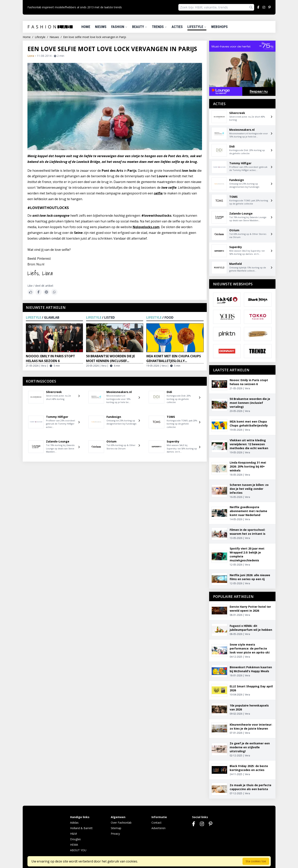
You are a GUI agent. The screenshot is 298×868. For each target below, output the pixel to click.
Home (86, 27)
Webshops (219, 27)
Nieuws (101, 27)
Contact (157, 823)
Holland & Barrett (81, 828)
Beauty (140, 27)
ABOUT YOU (78, 850)
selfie (158, 193)
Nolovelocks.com (146, 227)
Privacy (115, 834)
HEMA (74, 845)
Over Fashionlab (121, 823)
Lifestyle (197, 27)
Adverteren (158, 828)
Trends (159, 27)
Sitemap (116, 828)
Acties (177, 27)
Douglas (75, 839)
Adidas (74, 823)
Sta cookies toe (256, 861)
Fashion (119, 27)
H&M (73, 834)
